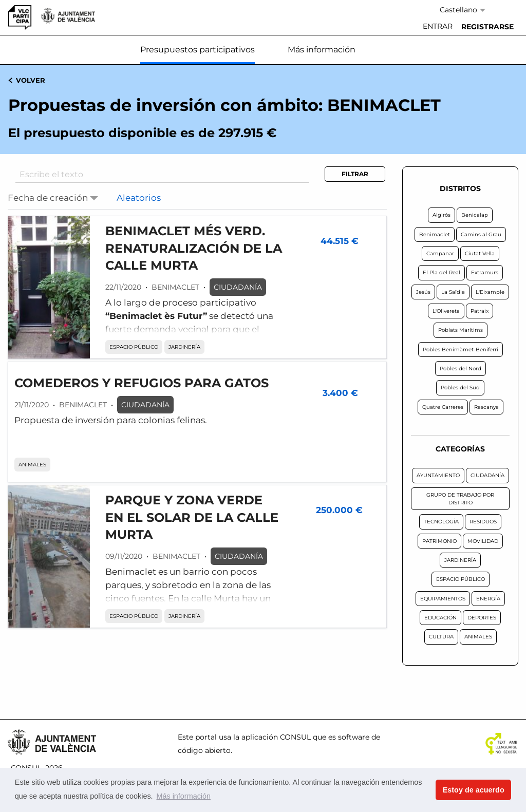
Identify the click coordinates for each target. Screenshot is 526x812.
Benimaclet (435, 234)
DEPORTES (482, 618)
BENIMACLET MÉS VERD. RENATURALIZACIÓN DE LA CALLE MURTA (194, 248)
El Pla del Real (442, 272)
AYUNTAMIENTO (438, 475)
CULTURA (441, 637)
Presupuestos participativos (198, 50)
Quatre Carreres (443, 407)
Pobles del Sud (460, 388)
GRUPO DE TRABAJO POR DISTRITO (460, 499)
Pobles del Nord (461, 369)
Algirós (442, 215)
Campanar (440, 253)
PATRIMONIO (439, 541)
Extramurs (485, 272)
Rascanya (486, 407)
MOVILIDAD (483, 541)
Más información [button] (183, 796)
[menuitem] (438, 27)
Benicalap (475, 215)
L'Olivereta (446, 311)
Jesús (423, 292)
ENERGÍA (488, 599)
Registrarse (487, 27)
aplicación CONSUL (276, 737)
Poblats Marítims (461, 330)
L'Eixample (490, 292)
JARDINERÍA (184, 347)
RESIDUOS (483, 522)
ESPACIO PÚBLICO (134, 347)
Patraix (480, 311)
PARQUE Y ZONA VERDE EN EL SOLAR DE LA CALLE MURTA (192, 517)
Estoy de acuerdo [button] (474, 790)
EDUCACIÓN (440, 618)
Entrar (438, 26)
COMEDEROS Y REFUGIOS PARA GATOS (142, 383)
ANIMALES (32, 465)
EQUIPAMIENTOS (443, 599)
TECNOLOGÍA (441, 522)
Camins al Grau (481, 234)
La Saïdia (453, 292)
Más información (322, 50)
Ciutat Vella (480, 253)
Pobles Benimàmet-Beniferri (461, 350)
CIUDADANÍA (238, 287)
